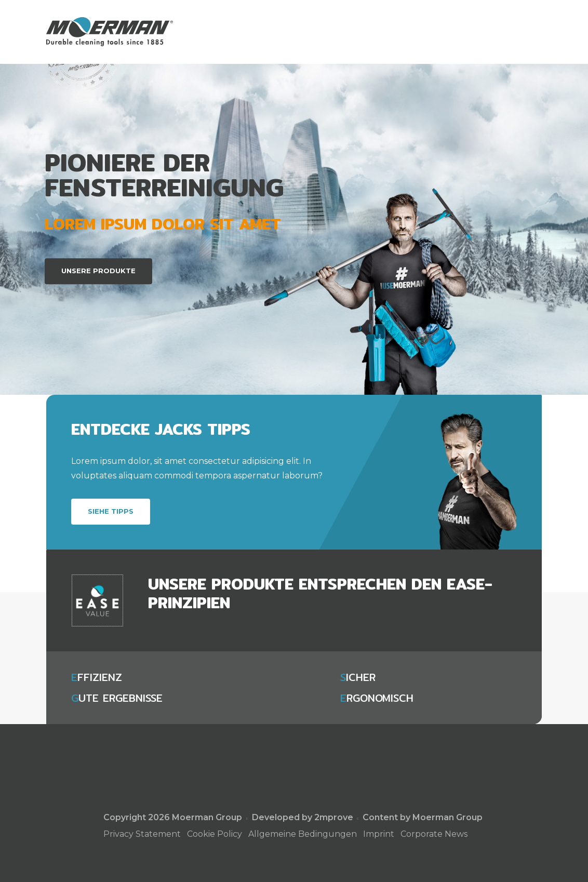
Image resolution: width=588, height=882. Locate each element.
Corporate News (434, 834)
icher (358, 677)
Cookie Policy (215, 834)
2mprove (334, 817)
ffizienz (97, 677)
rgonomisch (377, 698)
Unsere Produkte (98, 271)
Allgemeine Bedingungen (303, 834)
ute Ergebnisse (117, 698)
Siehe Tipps (111, 511)
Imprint (379, 834)
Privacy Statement (142, 834)
